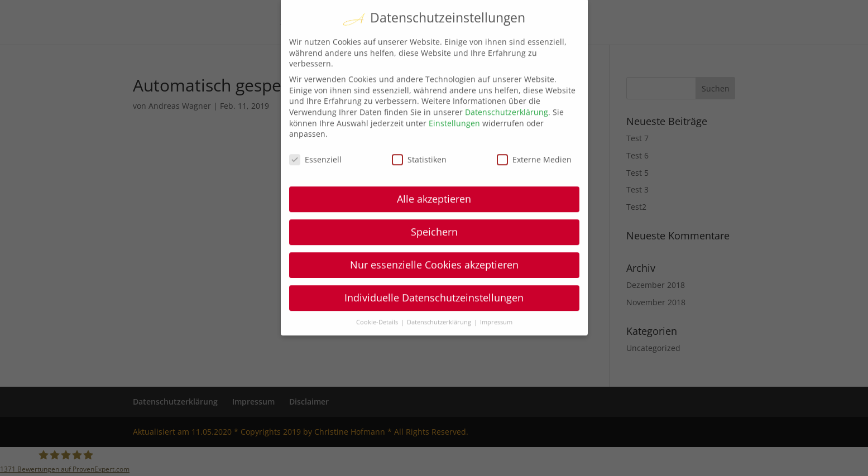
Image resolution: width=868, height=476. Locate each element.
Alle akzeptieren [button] (434, 177)
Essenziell (315, 139)
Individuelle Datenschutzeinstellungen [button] (434, 276)
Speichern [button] (434, 210)
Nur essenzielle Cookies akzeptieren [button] (434, 243)
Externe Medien (534, 139)
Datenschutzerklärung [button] (440, 301)
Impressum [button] (496, 301)
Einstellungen (454, 102)
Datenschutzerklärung (507, 91)
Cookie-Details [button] (378, 301)
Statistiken (419, 139)
